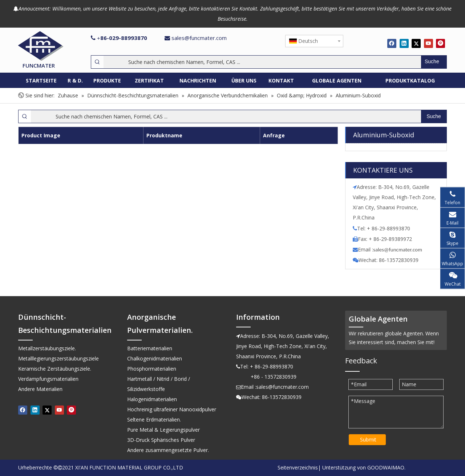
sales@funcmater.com (199, 38)
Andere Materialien (40, 389)
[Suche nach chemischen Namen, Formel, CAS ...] (262, 62)
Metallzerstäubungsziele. (47, 348)
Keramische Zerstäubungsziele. (55, 369)
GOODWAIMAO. (386, 467)
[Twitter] (416, 43)
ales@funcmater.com (399, 250)
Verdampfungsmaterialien (48, 379)
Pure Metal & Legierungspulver (163, 430)
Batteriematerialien (150, 348)
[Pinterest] (440, 43)
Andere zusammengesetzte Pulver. (168, 450)
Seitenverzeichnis (298, 467)
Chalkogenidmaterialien (155, 358)
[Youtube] (428, 43)
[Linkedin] (404, 43)
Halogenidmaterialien (152, 399)
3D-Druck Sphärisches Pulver (161, 440)
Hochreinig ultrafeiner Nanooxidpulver (172, 409)
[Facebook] (392, 43)
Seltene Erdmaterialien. (154, 419)
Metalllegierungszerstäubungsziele (58, 358)
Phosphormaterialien (152, 369)
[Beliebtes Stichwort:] (434, 62)
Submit (368, 439)
